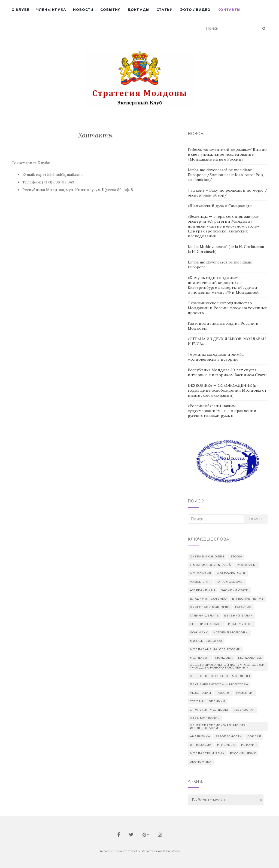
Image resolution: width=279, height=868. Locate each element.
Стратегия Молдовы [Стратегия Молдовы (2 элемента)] (209, 710)
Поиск (256, 519)
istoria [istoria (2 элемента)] (236, 556)
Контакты (229, 10)
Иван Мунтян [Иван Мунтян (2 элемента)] (240, 624)
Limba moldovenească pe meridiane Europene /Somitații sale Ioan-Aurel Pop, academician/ (226, 175)
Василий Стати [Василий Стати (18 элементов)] (235, 590)
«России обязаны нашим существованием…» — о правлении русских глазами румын (222, 411)
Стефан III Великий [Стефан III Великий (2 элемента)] (208, 701)
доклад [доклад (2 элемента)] (254, 736)
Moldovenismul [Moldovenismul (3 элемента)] (231, 573)
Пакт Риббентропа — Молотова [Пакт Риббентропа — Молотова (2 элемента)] (219, 684)
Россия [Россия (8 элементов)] (224, 693)
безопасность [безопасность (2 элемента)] (229, 736)
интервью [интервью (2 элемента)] (226, 745)
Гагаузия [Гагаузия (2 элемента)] (243, 607)
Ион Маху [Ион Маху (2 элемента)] (199, 632)
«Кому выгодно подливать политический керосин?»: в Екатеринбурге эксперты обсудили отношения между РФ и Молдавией (223, 285)
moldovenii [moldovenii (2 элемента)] (201, 573)
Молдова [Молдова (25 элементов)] (224, 658)
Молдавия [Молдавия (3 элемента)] (200, 658)
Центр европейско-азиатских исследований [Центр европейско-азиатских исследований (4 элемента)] (218, 727)
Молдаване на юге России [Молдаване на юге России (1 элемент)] (215, 649)
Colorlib (134, 851)
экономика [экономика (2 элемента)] (201, 762)
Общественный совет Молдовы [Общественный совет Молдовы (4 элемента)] (220, 676)
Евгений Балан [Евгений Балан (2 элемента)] (239, 616)
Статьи (165, 10)
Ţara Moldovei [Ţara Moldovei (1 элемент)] (230, 582)
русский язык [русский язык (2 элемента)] (243, 753)
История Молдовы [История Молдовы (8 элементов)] (231, 632)
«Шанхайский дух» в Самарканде (220, 206)
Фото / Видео (195, 10)
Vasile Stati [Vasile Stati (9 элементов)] (200, 582)
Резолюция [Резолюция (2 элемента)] (201, 693)
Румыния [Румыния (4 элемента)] (245, 693)
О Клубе (20, 10)
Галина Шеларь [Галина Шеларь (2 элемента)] (204, 616)
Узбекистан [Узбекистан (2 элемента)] (244, 710)
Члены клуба (51, 10)
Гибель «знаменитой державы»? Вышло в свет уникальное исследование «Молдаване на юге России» (227, 154)
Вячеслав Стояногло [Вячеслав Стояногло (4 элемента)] (210, 607)
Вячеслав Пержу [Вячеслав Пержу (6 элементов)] (248, 599)
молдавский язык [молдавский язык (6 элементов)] (207, 753)
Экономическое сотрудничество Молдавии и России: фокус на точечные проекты (227, 308)
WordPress (171, 851)
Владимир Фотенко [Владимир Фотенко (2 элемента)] (208, 599)
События (110, 10)
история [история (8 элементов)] (249, 745)
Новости (83, 10)
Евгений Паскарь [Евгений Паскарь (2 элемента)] (206, 624)
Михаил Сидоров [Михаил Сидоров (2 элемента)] (206, 641)
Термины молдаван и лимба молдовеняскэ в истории (216, 357)
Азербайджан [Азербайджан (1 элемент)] (203, 590)
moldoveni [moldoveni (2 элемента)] (247, 565)
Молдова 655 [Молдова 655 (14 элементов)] (250, 658)
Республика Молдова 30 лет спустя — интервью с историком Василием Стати (227, 372)
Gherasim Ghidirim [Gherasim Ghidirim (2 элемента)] (207, 556)
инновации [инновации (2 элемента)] (201, 745)
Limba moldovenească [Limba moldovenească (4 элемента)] (210, 565)
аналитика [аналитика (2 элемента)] (200, 736)
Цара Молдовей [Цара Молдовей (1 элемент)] (205, 718)
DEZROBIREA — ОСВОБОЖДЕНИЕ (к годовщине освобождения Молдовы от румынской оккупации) (227, 390)
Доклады (139, 10)
